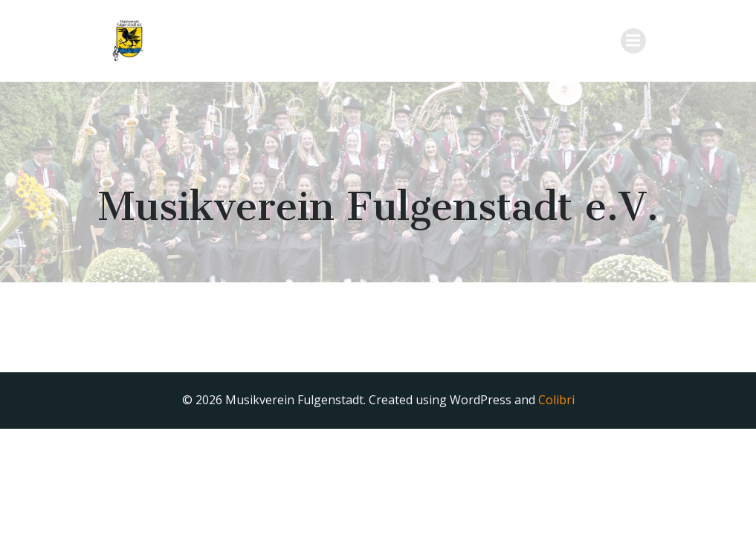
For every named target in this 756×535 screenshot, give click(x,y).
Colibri (556, 400)
